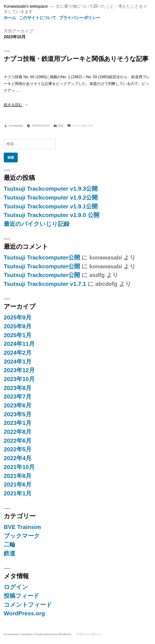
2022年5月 (18, 449)
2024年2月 (18, 353)
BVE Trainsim (22, 527)
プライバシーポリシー (79, 18)
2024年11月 (19, 344)
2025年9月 (18, 317)
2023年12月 (19, 370)
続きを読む (13, 105)
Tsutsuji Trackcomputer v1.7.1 (45, 284)
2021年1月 (18, 493)
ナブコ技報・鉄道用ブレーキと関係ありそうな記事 (76, 59)
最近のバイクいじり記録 (37, 224)
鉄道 (61, 126)
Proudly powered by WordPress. (53, 634)
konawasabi (16, 126)
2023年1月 (18, 423)
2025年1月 (18, 335)
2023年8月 (18, 388)
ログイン (16, 587)
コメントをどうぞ (83, 126)
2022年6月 (18, 441)
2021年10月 (19, 467)
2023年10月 (19, 379)
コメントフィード (28, 605)
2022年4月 (18, 458)
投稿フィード (22, 596)
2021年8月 (18, 476)
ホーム (10, 18)
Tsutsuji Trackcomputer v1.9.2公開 (51, 198)
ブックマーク (22, 536)
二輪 (10, 544)
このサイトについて (38, 18)
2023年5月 (18, 414)
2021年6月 (18, 485)
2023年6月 (18, 405)
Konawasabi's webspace (26, 6)
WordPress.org (24, 613)
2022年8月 (18, 432)
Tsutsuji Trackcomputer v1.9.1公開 (51, 206)
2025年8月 (18, 326)
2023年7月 (18, 397)
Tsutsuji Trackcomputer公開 (42, 257)
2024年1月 (18, 362)
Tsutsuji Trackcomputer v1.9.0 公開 (52, 215)
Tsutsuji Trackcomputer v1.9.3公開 (51, 189)
